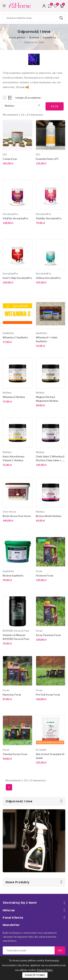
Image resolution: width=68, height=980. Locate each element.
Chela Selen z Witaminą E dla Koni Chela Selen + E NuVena (50, 460)
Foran (39, 571)
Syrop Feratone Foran (48, 635)
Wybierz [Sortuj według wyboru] (23, 105)
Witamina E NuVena (14, 397)
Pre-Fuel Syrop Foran (48, 695)
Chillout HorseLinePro (48, 278)
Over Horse (9, 512)
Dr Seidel (41, 750)
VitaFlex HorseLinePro (16, 218)
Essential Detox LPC (47, 159)
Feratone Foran (45, 576)
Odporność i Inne (19, 801)
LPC (5, 154)
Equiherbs (8, 333)
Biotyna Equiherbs (13, 576)
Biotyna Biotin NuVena (49, 516)
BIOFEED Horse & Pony (16, 631)
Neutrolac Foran (12, 695)
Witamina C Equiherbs (15, 337)
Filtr (55, 106)
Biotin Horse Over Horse (17, 516)
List (10, 98)
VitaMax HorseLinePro (49, 218)
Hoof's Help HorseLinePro (17, 278)
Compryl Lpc (10, 159)
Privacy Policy (45, 970)
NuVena (7, 393)
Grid (5, 98)
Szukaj (61, 18)
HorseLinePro (10, 214)
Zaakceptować (35, 975)
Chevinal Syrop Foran (15, 754)
